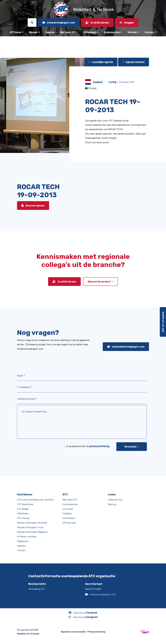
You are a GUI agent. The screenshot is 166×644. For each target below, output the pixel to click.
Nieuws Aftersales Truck (30, 527)
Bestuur (112, 504)
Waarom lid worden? (99, 281)
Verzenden (130, 447)
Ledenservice (112, 32)
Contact (149, 32)
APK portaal (69, 523)
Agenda (50, 32)
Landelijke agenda (101, 62)
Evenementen (70, 504)
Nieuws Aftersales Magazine (32, 532)
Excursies (68, 509)
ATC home (15, 32)
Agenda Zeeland (134, 62)
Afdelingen (90, 32)
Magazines (23, 541)
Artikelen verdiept (27, 536)
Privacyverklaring (96, 632)
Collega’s (67, 513)
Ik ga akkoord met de (88, 446)
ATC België (23, 509)
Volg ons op (83, 613)
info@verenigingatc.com (103, 594)
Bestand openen (33, 205)
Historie (132, 32)
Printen (91, 88)
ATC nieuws (23, 518)
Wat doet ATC (68, 32)
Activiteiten (69, 518)
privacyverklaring (99, 446)
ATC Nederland (25, 504)
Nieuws (33, 32)
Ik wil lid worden (64, 281)
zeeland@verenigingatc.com (126, 347)
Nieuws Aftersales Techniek (32, 523)
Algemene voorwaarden (73, 632)
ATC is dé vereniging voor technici (35, 499)
